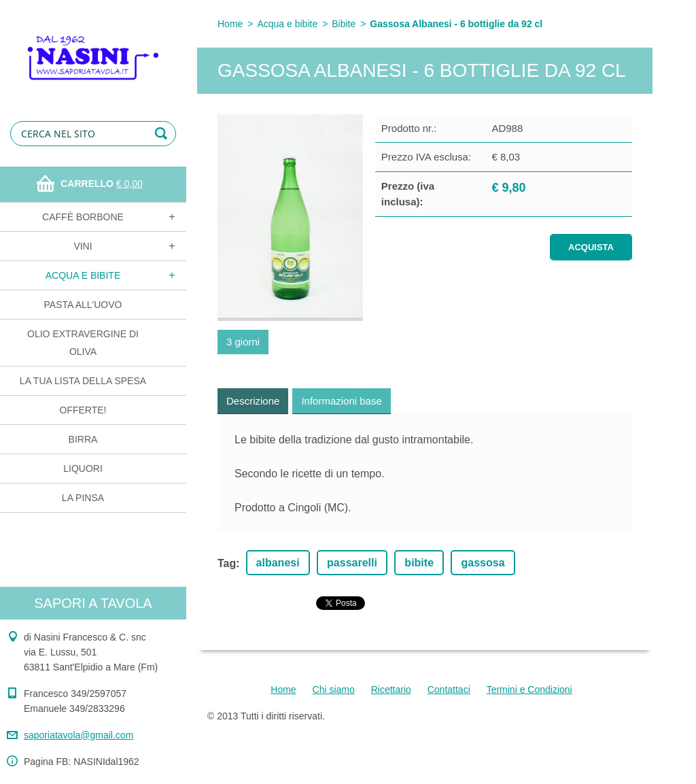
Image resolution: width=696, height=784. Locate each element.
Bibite (344, 24)
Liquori (83, 468)
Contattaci (449, 689)
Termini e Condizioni (529, 689)
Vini (83, 246)
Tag (227, 563)
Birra (83, 439)
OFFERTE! (83, 410)
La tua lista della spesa (83, 381)
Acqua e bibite (83, 275)
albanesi (278, 563)
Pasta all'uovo (83, 305)
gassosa (483, 563)
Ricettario (391, 689)
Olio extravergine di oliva (83, 343)
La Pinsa (83, 498)
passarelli (352, 563)
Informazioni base (341, 401)
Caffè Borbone (83, 217)
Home (230, 24)
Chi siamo (334, 689)
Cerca (163, 134)
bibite (419, 563)
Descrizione (253, 401)
